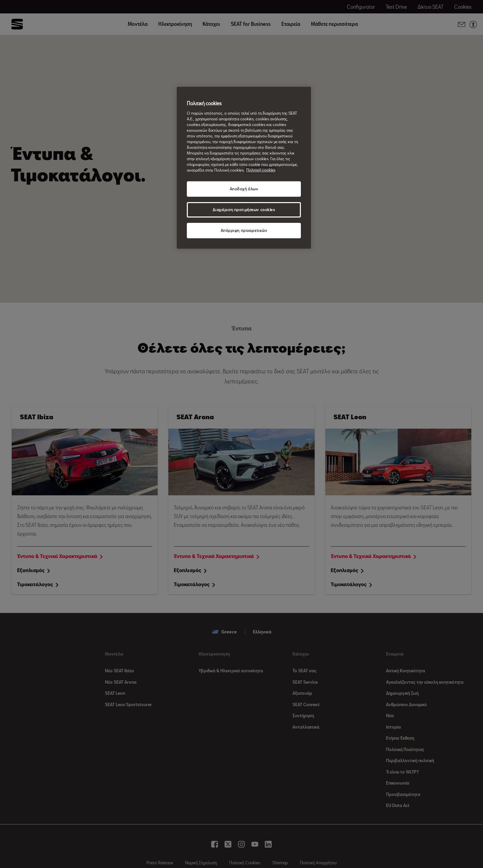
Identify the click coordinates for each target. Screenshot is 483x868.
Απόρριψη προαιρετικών (244, 230)
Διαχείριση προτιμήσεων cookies (244, 210)
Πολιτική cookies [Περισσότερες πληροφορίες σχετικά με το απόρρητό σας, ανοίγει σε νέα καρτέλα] (261, 170)
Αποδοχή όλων (244, 189)
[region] (244, 168)
